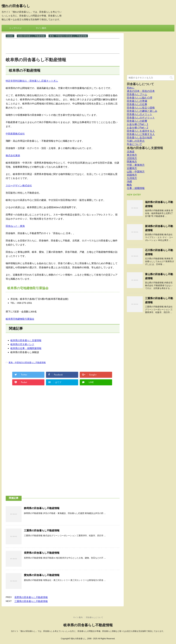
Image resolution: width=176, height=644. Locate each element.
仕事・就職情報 (136, 188)
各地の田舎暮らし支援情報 (145, 148)
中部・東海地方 (136, 165)
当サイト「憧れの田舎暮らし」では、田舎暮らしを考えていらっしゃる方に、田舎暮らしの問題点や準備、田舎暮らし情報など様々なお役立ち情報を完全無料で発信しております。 (88, 631)
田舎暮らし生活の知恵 (140, 138)
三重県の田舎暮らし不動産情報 (42, 530)
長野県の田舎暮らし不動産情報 (42, 553)
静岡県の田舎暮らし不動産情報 (42, 508)
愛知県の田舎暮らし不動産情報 (42, 575)
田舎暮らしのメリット (140, 114)
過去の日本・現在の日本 (141, 91)
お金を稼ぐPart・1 (137, 124)
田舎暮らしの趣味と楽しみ (142, 111)
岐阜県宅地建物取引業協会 (20, 319)
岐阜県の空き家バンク (22, 344)
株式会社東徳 (13, 155)
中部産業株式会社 (15, 134)
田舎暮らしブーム (137, 94)
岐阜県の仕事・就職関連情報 (26, 348)
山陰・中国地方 (136, 172)
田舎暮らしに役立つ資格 (141, 108)
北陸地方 (132, 158)
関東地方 (132, 162)
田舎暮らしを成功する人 (141, 131)
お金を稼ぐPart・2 (137, 128)
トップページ (15, 28)
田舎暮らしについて (140, 84)
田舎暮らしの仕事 (137, 104)
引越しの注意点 (136, 141)
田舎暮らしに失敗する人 (141, 134)
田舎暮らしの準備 (137, 101)
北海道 (131, 152)
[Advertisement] (63, 46)
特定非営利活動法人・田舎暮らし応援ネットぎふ (32, 81)
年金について (134, 144)
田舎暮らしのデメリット (141, 118)
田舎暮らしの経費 (137, 121)
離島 (129, 185)
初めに (131, 88)
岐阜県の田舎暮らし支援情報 (26, 340)
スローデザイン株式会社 (19, 185)
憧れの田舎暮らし (16, 6)
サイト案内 (41, 28)
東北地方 (132, 155)
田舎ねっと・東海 (15, 226)
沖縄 (129, 182)
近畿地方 (132, 168)
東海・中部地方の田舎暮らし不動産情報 (27, 362)
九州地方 (132, 178)
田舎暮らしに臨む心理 (140, 98)
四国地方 (132, 175)
